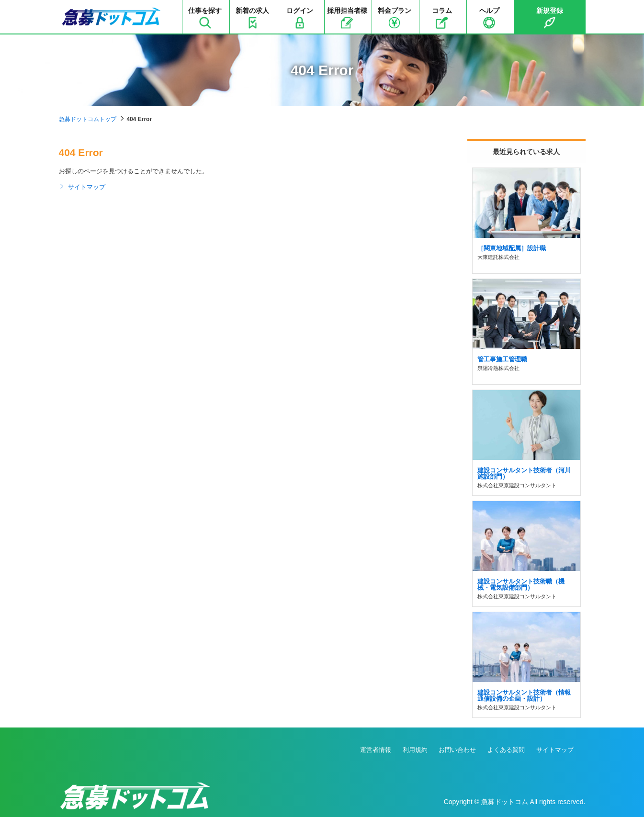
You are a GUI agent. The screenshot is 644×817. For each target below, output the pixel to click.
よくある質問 (506, 750)
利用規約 (415, 750)
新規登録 (550, 18)
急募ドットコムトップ (88, 119)
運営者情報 (376, 750)
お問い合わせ (457, 750)
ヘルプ (489, 18)
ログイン (300, 18)
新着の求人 (252, 18)
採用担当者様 (347, 18)
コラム (442, 18)
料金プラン (395, 18)
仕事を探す (205, 18)
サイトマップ (82, 187)
